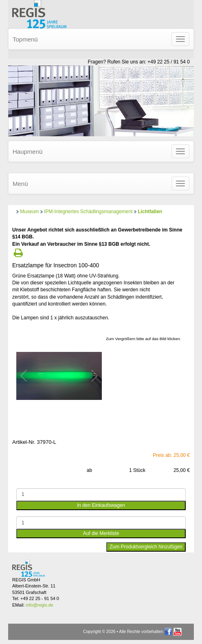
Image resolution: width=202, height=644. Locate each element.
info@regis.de (39, 605)
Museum (29, 212)
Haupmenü (27, 152)
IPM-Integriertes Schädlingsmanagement (88, 212)
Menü (20, 184)
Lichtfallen (150, 212)
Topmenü (25, 39)
